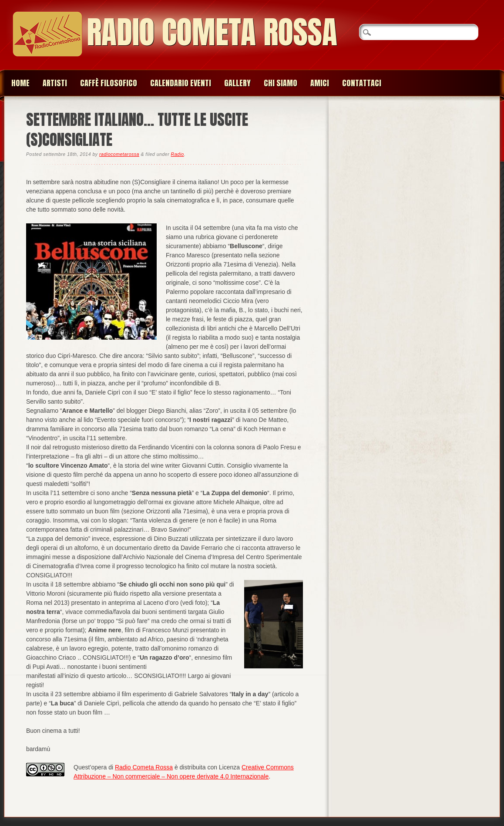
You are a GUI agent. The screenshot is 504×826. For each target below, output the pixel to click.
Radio (178, 154)
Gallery (237, 83)
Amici (320, 83)
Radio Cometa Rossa (212, 32)
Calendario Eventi (181, 83)
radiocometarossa (119, 154)
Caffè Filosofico (109, 83)
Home (20, 83)
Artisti (55, 83)
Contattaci (362, 83)
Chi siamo (281, 83)
